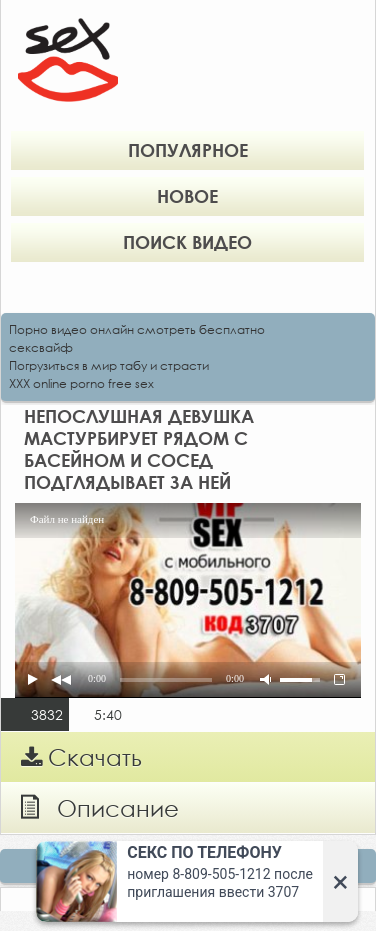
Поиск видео (187, 242)
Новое (187, 196)
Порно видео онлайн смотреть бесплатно (137, 329)
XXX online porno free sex (81, 383)
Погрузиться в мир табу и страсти (109, 365)
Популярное (188, 150)
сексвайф (41, 347)
